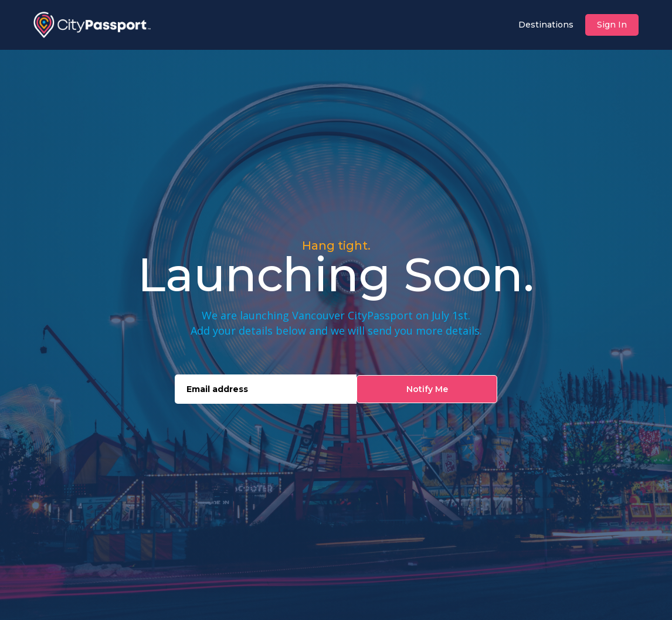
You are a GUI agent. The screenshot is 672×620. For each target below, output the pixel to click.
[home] (92, 25)
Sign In (612, 25)
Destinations (546, 25)
